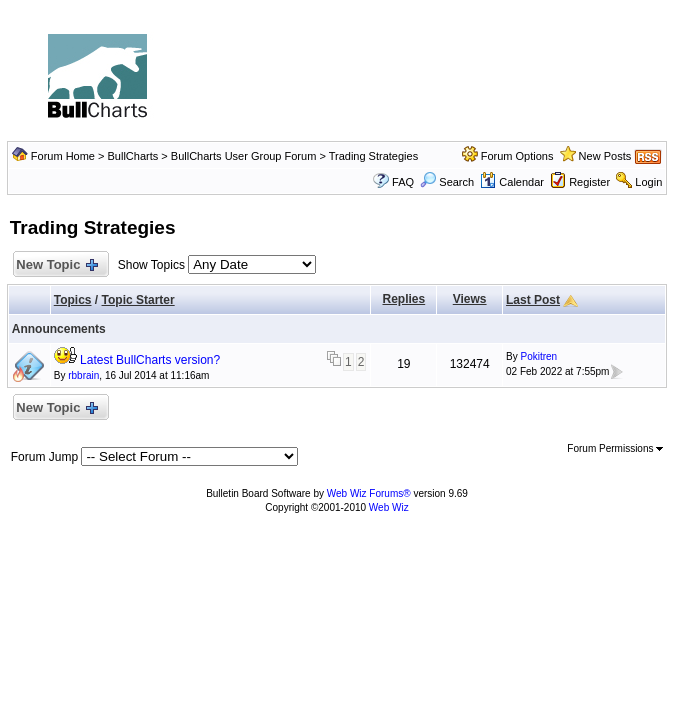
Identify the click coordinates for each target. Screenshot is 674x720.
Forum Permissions (615, 448)
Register (589, 182)
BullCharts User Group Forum (244, 156)
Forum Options (517, 156)
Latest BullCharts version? (150, 360)
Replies (404, 299)
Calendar (512, 182)
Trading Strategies (373, 156)
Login (648, 182)
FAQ (403, 182)
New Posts (605, 156)
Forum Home (63, 156)
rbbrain (83, 375)
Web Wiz (389, 507)
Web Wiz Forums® (369, 493)
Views (470, 299)
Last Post (533, 300)
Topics (73, 300)
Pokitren (538, 356)
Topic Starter (138, 300)
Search (447, 182)
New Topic (56, 265)
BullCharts (133, 156)
